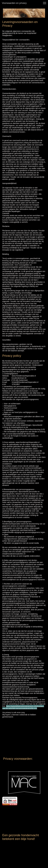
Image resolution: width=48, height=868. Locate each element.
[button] (45, 3)
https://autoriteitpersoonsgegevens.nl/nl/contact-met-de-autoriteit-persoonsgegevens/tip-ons (23, 707)
